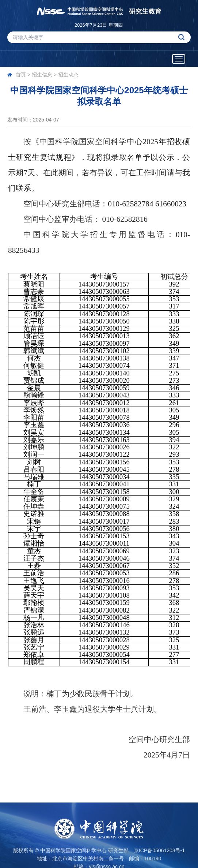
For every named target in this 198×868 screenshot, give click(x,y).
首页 (21, 75)
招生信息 (42, 75)
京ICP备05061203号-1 (159, 850)
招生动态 (68, 75)
